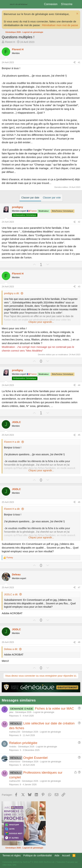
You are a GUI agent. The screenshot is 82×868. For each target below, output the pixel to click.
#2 (79, 222)
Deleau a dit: (11, 649)
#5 (79, 435)
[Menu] (5, 4)
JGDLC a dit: (11, 594)
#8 (79, 642)
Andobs (13, 747)
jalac (11, 712)
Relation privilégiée (23, 743)
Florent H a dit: (12, 442)
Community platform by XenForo (29, 862)
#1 (79, 62)
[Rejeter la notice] (77, 14)
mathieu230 (15, 732)
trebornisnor (15, 762)
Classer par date (30, 198)
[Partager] (74, 63)
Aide (57, 855)
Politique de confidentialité (37, 855)
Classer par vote (52, 198)
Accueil (66, 855)
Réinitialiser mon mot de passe (60, 25)
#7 (79, 588)
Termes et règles (12, 855)
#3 (79, 287)
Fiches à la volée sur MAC (54, 708)
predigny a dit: (12, 293)
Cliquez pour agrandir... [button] (41, 322)
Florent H (10, 42)
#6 (79, 502)
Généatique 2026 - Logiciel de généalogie (35, 712)
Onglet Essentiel (35, 758)
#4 (79, 385)
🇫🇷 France (32, 211)
